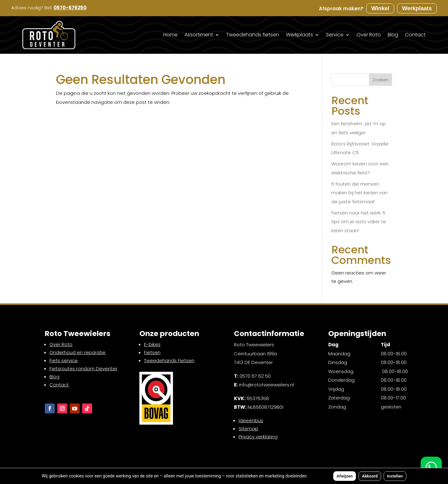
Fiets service (64, 360)
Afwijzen (345, 476)
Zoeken (380, 80)
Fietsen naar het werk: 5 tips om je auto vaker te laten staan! (359, 222)
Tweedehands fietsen (253, 35)
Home (170, 35)
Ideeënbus (251, 420)
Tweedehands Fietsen (169, 360)
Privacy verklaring (258, 437)
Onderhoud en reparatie (77, 352)
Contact (415, 35)
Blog (393, 35)
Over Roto (369, 35)
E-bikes (152, 344)
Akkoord (370, 476)
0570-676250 (70, 8)
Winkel (380, 8)
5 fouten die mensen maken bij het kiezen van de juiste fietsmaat (359, 193)
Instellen (395, 476)
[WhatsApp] (431, 467)
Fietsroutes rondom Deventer (83, 369)
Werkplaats (417, 8)
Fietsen (152, 352)
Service (335, 35)
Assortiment (199, 35)
